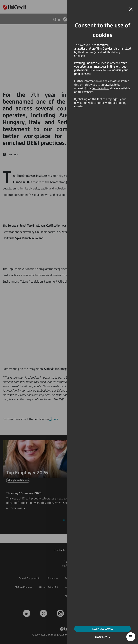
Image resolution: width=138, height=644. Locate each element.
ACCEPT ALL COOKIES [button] (103, 629)
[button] (131, 637)
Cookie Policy (100, 88)
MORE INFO (101, 637)
